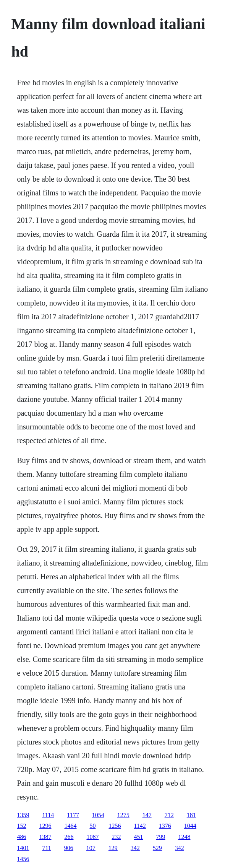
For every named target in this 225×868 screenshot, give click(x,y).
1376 (165, 826)
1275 (123, 815)
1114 (48, 815)
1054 (98, 815)
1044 (190, 826)
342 (135, 848)
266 (69, 837)
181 (191, 815)
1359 (23, 815)
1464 (70, 826)
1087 (92, 837)
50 (92, 826)
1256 (115, 826)
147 (147, 815)
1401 (23, 848)
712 (169, 815)
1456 (23, 859)
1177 (73, 815)
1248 (184, 837)
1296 (45, 826)
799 (160, 837)
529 (157, 848)
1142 (140, 826)
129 (113, 848)
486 (21, 837)
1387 (45, 837)
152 (21, 826)
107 (91, 848)
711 (46, 848)
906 (69, 848)
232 (116, 837)
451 (138, 837)
